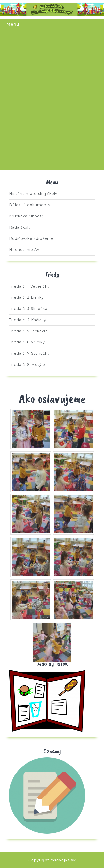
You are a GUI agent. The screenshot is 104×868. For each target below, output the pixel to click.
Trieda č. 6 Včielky (69, 111)
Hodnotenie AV (24, 250)
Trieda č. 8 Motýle (69, 144)
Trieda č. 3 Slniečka (35, 79)
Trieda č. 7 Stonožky (35, 144)
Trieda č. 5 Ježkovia (35, 111)
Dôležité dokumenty (30, 205)
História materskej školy (33, 194)
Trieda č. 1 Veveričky (35, 46)
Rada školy (20, 227)
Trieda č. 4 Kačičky (69, 79)
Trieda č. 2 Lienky (69, 46)
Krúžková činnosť (26, 216)
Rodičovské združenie (31, 238)
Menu (13, 24)
